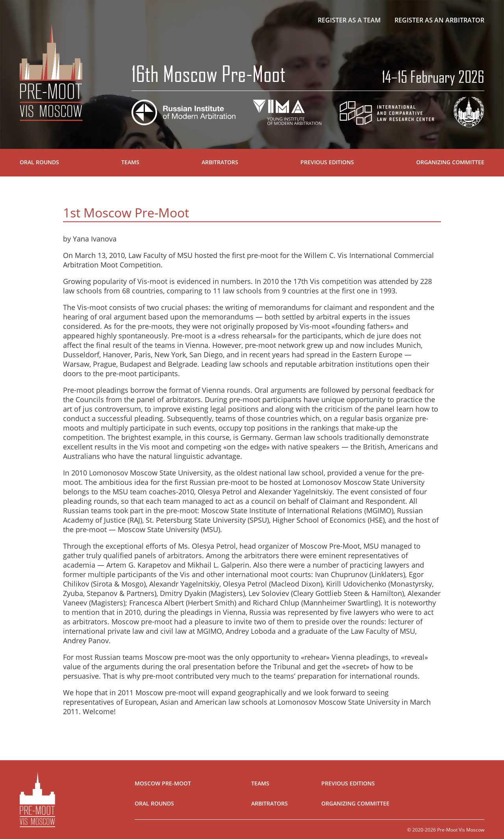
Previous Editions (327, 162)
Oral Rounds (39, 162)
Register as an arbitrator (439, 20)
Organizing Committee (450, 162)
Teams (130, 162)
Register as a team (349, 20)
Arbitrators (220, 162)
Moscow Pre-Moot (163, 783)
